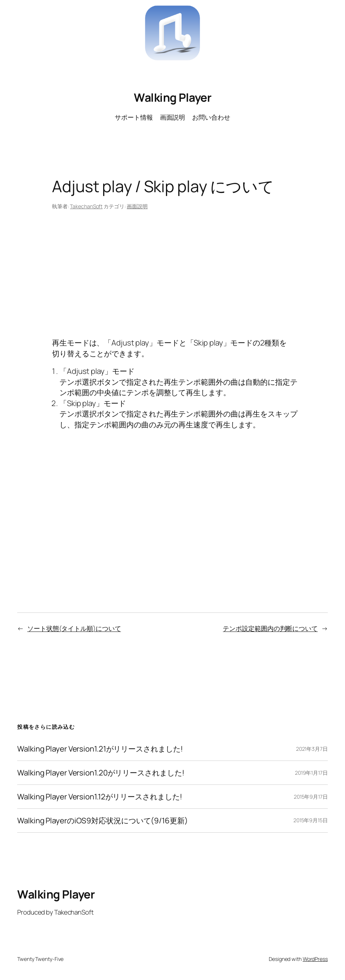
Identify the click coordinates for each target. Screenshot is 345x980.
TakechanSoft (86, 206)
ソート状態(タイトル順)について (74, 628)
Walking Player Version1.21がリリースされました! (100, 749)
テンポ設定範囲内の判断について (270, 628)
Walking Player (172, 97)
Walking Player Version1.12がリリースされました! (99, 797)
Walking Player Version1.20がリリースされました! (101, 773)
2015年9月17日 (311, 797)
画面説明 (137, 206)
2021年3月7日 (312, 749)
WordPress (315, 959)
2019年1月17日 (311, 773)
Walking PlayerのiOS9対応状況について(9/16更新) (103, 821)
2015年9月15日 (311, 820)
